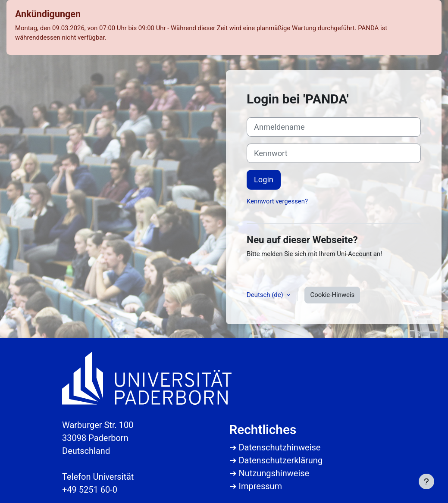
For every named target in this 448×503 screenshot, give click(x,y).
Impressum (260, 486)
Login (264, 180)
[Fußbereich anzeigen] (426, 481)
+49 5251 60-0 (90, 490)
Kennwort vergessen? (277, 201)
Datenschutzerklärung (280, 460)
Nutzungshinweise (274, 473)
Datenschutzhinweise (279, 447)
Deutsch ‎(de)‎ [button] (266, 295)
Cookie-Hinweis (332, 295)
